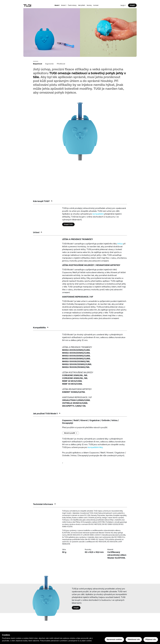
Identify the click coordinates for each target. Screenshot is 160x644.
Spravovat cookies (114, 639)
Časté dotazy (72, 5)
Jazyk (123, 5)
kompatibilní (98, 214)
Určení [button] (36, 232)
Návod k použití (71, 433)
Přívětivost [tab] (61, 64)
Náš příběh (82, 5)
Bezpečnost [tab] (38, 64)
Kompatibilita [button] (39, 328)
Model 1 (57, 5)
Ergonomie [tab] (49, 64)
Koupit (132, 5)
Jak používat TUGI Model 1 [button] (45, 413)
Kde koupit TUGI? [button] (41, 201)
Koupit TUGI (68, 224)
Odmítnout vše (134, 639)
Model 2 (64, 5)
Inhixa (120, 244)
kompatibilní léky (95, 447)
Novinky (89, 5)
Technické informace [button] (43, 504)
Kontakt (96, 5)
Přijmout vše (151, 639)
